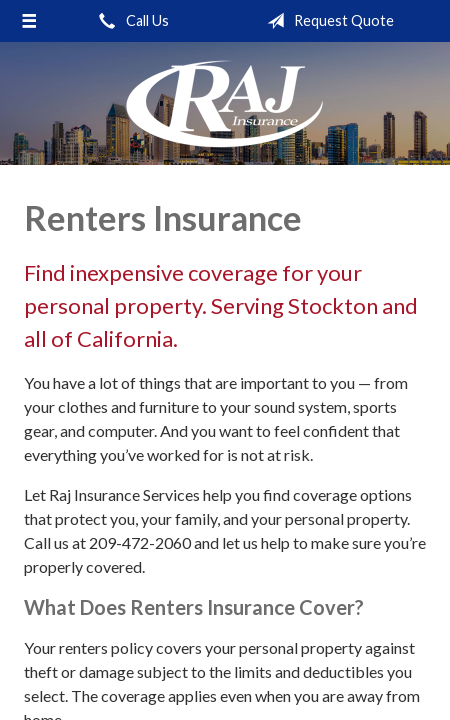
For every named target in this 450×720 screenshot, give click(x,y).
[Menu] (29, 21)
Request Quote (326, 21)
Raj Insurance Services (225, 103)
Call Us (130, 21)
